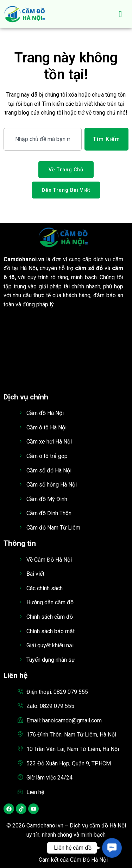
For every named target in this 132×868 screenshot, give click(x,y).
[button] (112, 848)
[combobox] (43, 139)
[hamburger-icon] (121, 14)
